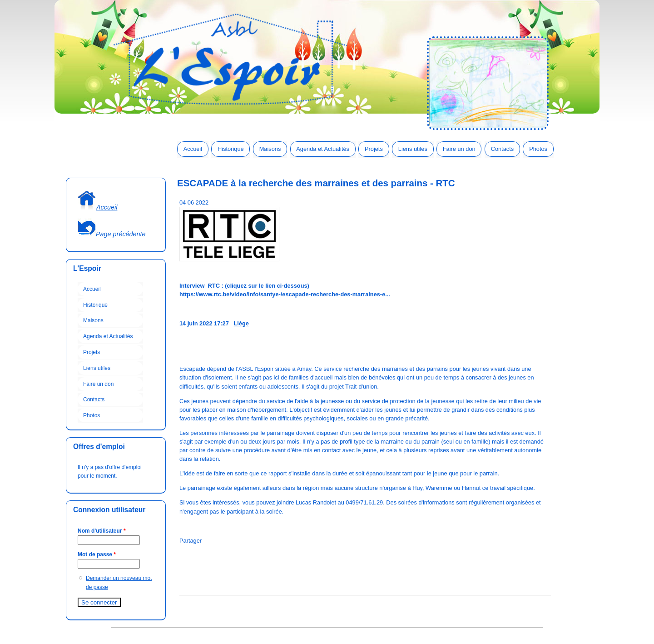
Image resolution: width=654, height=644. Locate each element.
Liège (241, 323)
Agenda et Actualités (323, 149)
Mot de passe (97, 554)
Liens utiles (413, 149)
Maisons (270, 149)
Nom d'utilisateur (102, 531)
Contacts (503, 149)
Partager (191, 541)
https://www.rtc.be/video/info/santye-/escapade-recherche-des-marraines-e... (285, 294)
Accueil (193, 149)
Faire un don (459, 149)
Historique (231, 149)
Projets (374, 149)
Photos (538, 149)
